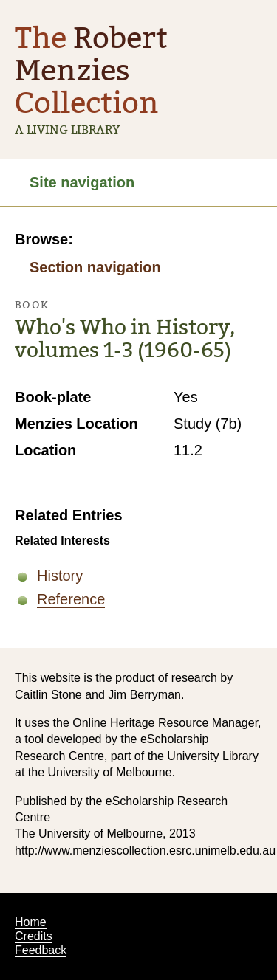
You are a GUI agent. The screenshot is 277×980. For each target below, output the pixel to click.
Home (31, 922)
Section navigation (95, 267)
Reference (71, 599)
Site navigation (82, 182)
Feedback (41, 950)
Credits (34, 936)
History (60, 576)
